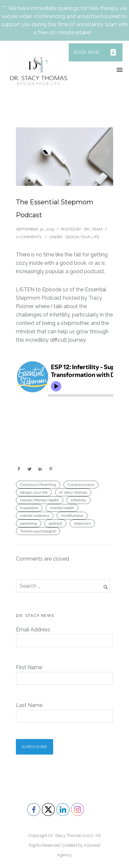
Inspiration (29, 508)
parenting (29, 523)
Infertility (79, 500)
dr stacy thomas (73, 492)
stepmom (82, 523)
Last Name (29, 705)
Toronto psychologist (38, 531)
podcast (55, 523)
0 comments (29, 237)
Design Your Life (82, 237)
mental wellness (35, 516)
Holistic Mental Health (40, 500)
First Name (29, 667)
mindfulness (72, 516)
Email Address (33, 630)
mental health (62, 508)
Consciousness (81, 485)
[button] (113, 52)
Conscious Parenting (38, 485)
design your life (34, 492)
